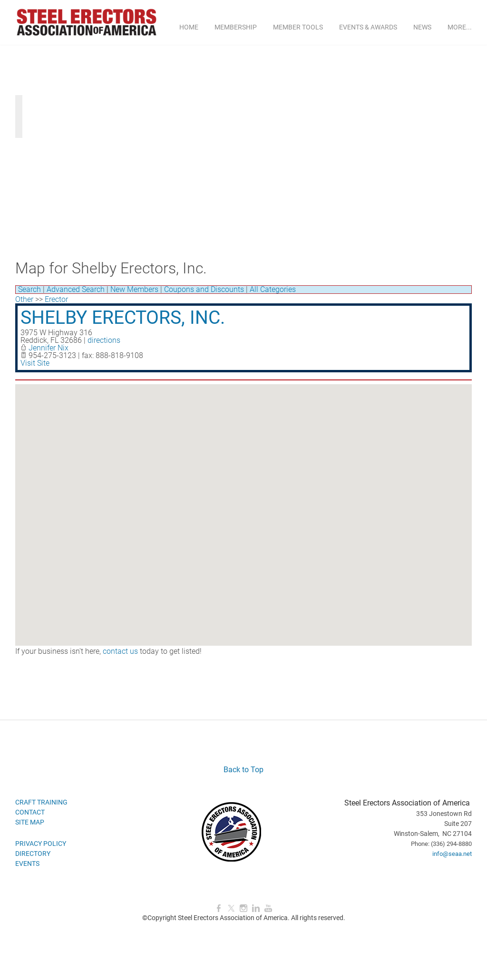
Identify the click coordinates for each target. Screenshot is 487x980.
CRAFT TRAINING (41, 802)
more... (460, 27)
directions (104, 340)
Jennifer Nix (49, 348)
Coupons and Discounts (204, 289)
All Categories (273, 289)
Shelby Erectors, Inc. (123, 318)
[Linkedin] (256, 908)
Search (29, 289)
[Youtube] (268, 908)
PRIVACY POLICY (41, 844)
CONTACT (30, 812)
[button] (243, 506)
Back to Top (243, 770)
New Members (134, 289)
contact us (120, 651)
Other (24, 299)
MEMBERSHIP (236, 27)
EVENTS (27, 864)
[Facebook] (219, 908)
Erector (56, 299)
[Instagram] (243, 908)
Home (189, 27)
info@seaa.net (452, 854)
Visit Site (35, 363)
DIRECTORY (33, 854)
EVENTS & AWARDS (368, 27)
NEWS (422, 27)
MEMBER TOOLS (298, 27)
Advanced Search (76, 289)
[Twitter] (231, 908)
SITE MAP (30, 822)
